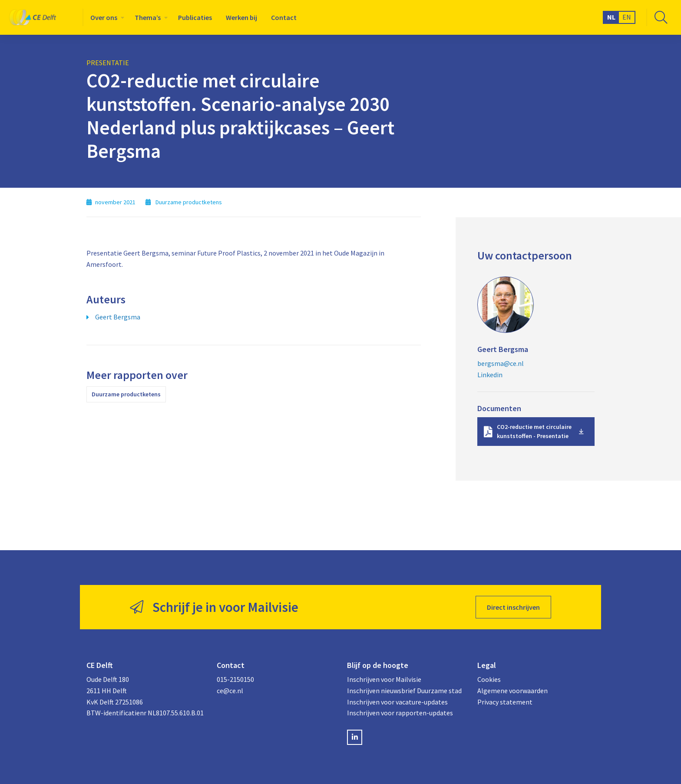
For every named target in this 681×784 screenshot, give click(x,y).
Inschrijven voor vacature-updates (397, 702)
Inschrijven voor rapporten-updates (400, 713)
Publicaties (195, 17)
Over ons (104, 17)
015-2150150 (235, 679)
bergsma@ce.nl (501, 363)
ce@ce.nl (230, 691)
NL (611, 17)
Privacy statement (505, 702)
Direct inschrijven (513, 607)
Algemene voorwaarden (512, 691)
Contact (284, 17)
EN (627, 17)
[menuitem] (106, 17)
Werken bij (241, 17)
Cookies (489, 679)
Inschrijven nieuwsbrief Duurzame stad (404, 691)
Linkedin (490, 375)
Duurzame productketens (126, 394)
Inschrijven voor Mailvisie (384, 679)
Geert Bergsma (118, 317)
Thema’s (148, 17)
